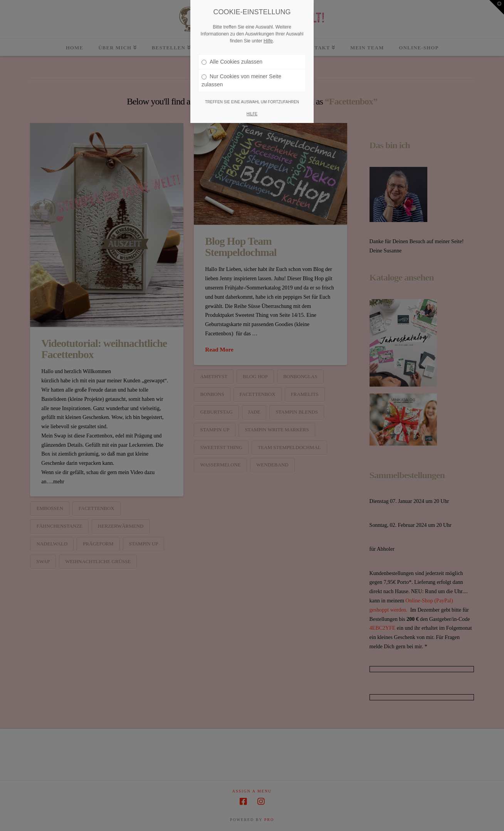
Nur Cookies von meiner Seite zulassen (241, 80)
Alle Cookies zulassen (232, 62)
